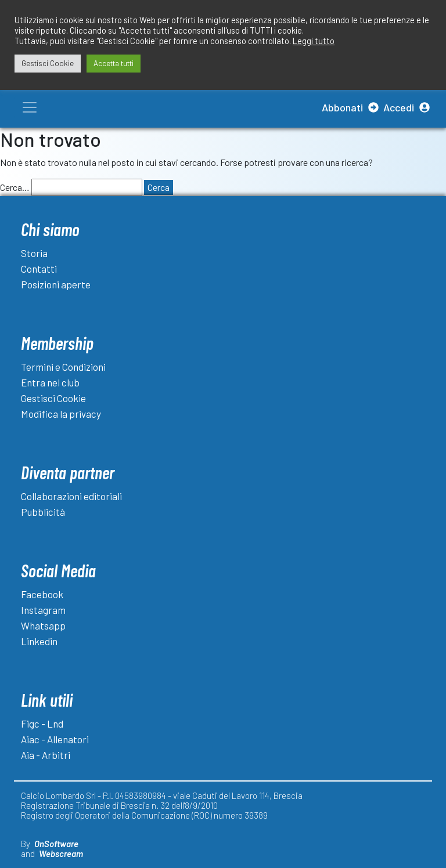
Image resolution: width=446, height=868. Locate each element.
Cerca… (15, 187)
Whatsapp (43, 625)
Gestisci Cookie (53, 398)
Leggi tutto (314, 41)
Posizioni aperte (56, 284)
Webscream (61, 853)
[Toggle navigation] (30, 107)
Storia (34, 253)
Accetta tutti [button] (114, 63)
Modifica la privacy (61, 414)
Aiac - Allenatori (55, 739)
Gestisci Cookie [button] (48, 63)
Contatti (39, 269)
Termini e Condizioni (63, 367)
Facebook (42, 594)
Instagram (43, 610)
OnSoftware (56, 844)
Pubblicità (43, 512)
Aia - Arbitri (46, 755)
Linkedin (39, 641)
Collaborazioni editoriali (71, 496)
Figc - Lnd (42, 724)
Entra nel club (50, 382)
